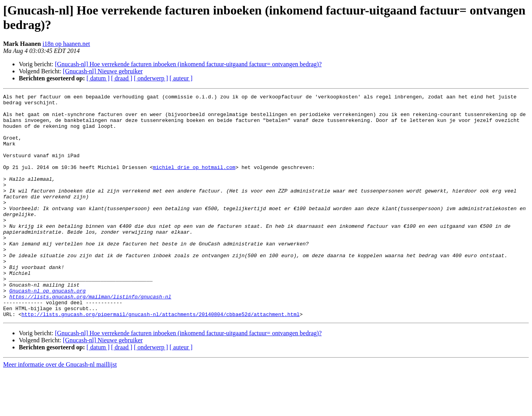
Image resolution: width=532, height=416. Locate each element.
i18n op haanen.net (66, 44)
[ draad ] (122, 78)
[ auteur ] (181, 78)
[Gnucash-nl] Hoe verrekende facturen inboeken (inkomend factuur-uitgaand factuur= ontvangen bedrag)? (188, 64)
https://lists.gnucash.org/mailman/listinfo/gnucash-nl (90, 338)
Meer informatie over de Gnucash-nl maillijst (60, 409)
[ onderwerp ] (151, 78)
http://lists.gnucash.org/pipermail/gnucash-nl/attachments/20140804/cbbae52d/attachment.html (161, 359)
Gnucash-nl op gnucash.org (48, 331)
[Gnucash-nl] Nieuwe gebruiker (103, 71)
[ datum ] (98, 78)
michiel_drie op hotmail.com (194, 182)
